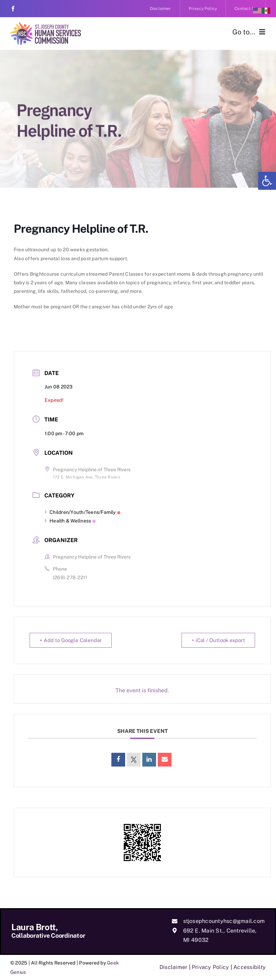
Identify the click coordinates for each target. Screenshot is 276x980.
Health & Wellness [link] (70, 521)
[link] (267, 181)
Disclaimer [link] (173, 967)
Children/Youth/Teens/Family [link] (82, 512)
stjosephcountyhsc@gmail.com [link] (224, 921)
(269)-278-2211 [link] (70, 577)
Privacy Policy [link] (210, 967)
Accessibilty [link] (250, 967)
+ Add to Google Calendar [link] (71, 640)
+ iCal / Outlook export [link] (218, 640)
